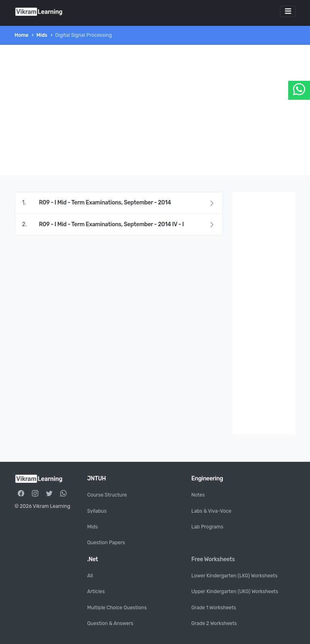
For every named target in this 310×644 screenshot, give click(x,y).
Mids (42, 35)
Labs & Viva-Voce (211, 511)
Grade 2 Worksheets (214, 623)
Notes (198, 495)
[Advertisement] (155, 110)
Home (21, 35)
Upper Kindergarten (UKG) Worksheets (235, 591)
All (90, 576)
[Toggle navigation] (288, 11)
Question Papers (106, 543)
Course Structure (107, 495)
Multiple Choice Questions (117, 608)
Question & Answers (110, 623)
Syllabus (97, 511)
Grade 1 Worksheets (214, 608)
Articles (96, 591)
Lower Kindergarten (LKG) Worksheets (235, 576)
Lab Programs (207, 527)
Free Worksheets (213, 559)
